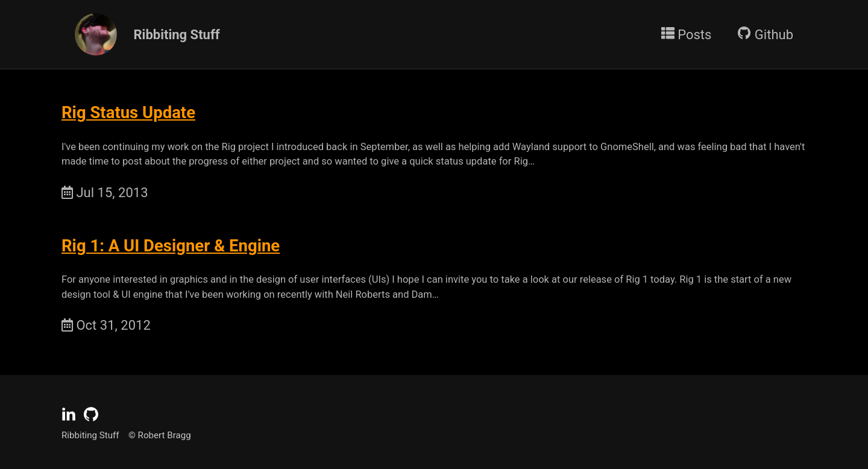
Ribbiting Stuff (175, 35)
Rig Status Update (128, 112)
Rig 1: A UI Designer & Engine (171, 246)
